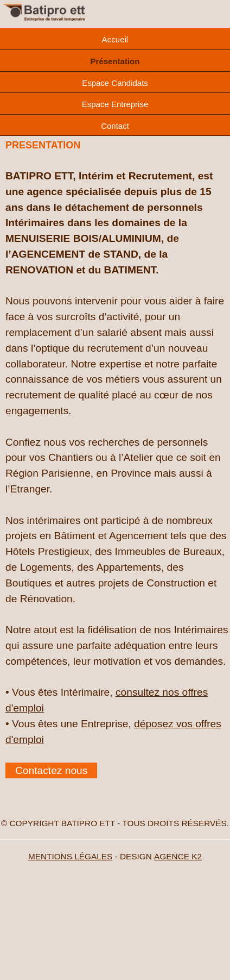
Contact (115, 126)
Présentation (115, 61)
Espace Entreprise (115, 104)
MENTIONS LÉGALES (70, 856)
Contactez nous (51, 770)
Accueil (115, 39)
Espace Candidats (115, 83)
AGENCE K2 (178, 856)
